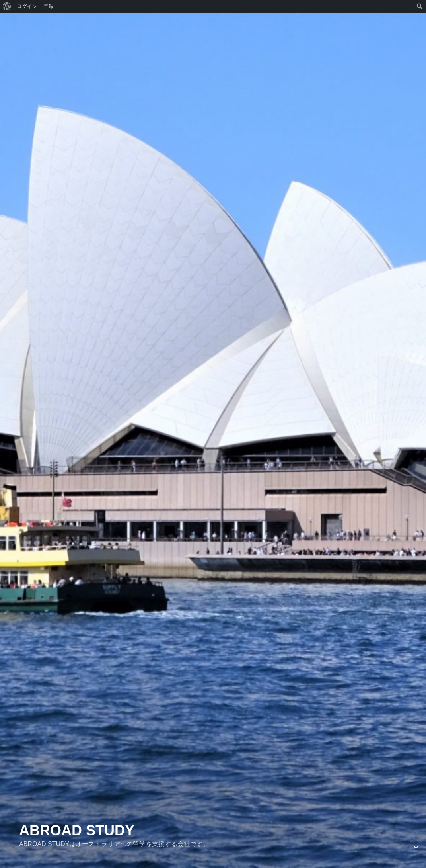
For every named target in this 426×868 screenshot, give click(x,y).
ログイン (27, 6)
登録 (49, 6)
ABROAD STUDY (77, 830)
